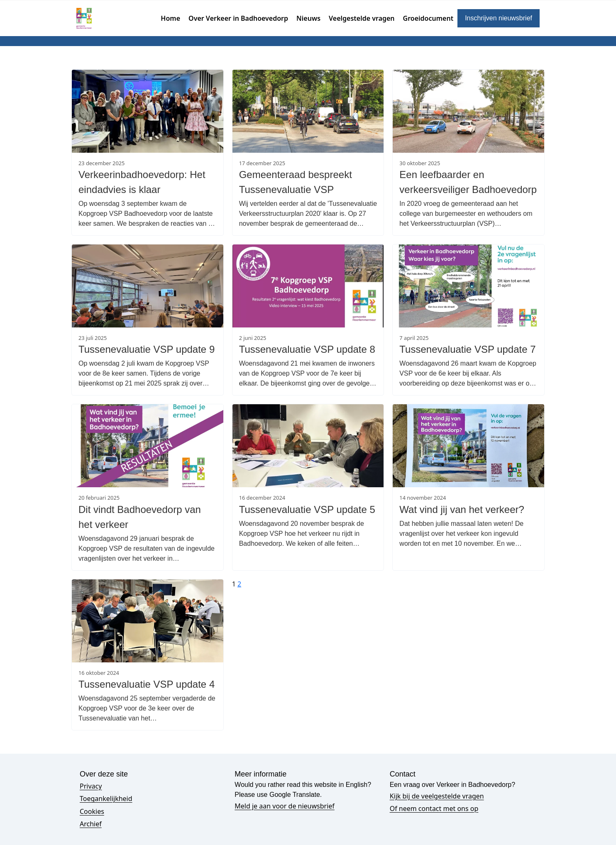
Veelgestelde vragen (362, 18)
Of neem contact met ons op (434, 808)
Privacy (91, 786)
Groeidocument (428, 18)
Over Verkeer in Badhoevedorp (238, 18)
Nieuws (308, 18)
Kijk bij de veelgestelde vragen (437, 796)
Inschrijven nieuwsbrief (499, 18)
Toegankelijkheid (106, 799)
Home (170, 18)
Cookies (92, 811)
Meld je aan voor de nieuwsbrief (285, 806)
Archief (91, 824)
